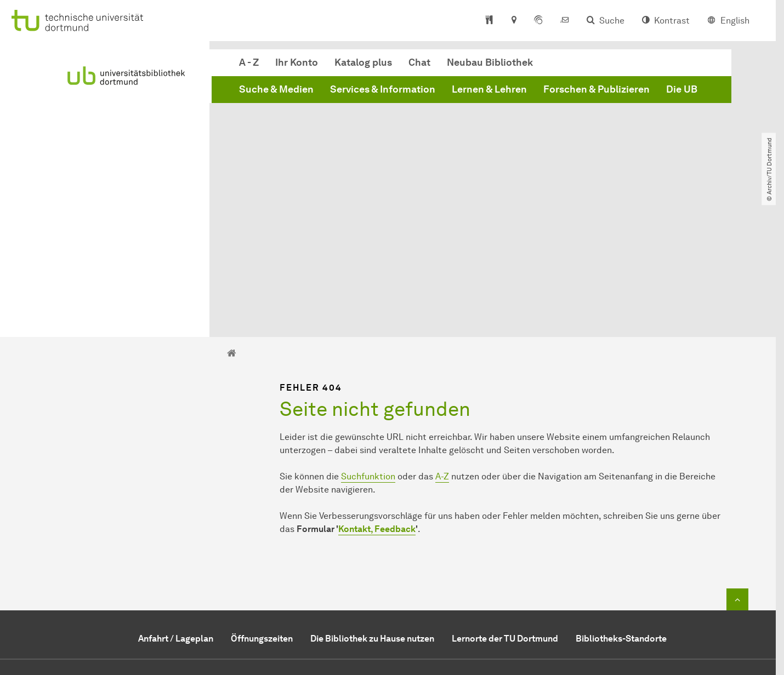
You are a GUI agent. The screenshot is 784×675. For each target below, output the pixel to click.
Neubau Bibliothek (490, 62)
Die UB (682, 89)
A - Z (249, 62)
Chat (419, 62)
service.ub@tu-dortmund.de (409, 586)
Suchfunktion (368, 353)
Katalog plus (363, 62)
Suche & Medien (276, 89)
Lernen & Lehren (489, 89)
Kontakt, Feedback (377, 405)
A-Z (442, 353)
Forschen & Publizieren (596, 89)
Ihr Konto (297, 62)
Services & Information (383, 89)
